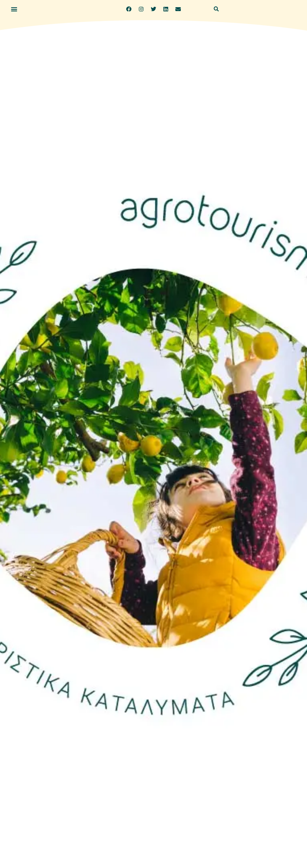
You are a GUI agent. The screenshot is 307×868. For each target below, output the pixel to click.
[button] (14, 9)
